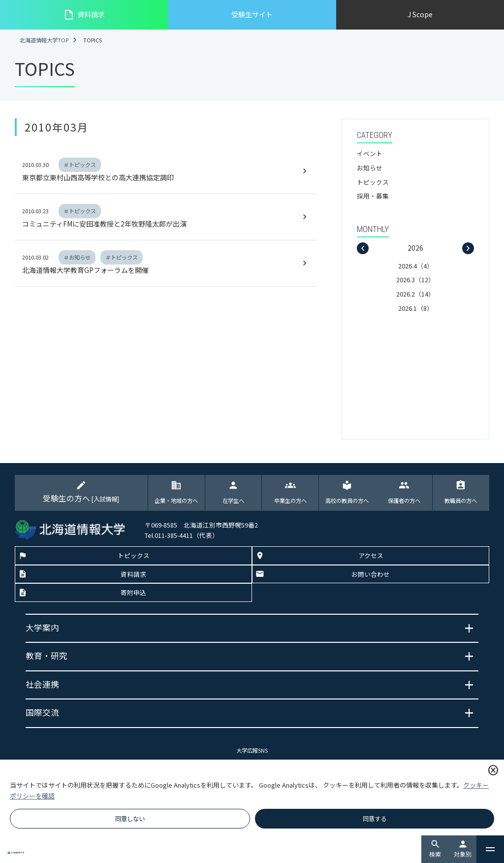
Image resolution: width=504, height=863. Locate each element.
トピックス (373, 182)
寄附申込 (133, 593)
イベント (370, 153)
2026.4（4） (416, 266)
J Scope (420, 14)
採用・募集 (373, 196)
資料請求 (84, 15)
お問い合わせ (371, 575)
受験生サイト (252, 14)
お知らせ (370, 168)
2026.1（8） (416, 308)
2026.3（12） (415, 280)
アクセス (371, 556)
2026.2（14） (415, 294)
